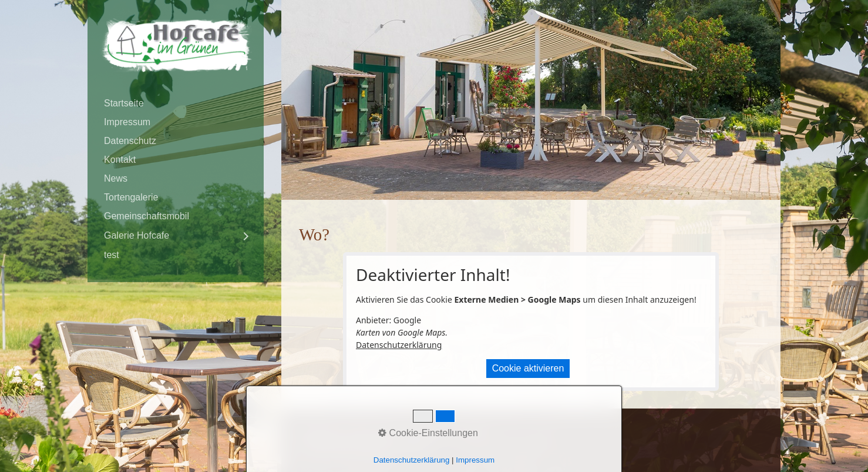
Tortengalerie (131, 197)
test (112, 255)
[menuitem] (176, 103)
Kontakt (120, 160)
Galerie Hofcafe (137, 235)
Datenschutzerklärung (399, 345)
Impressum (127, 122)
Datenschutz (130, 141)
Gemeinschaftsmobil (147, 216)
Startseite (124, 103)
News (116, 178)
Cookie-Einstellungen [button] (428, 433)
